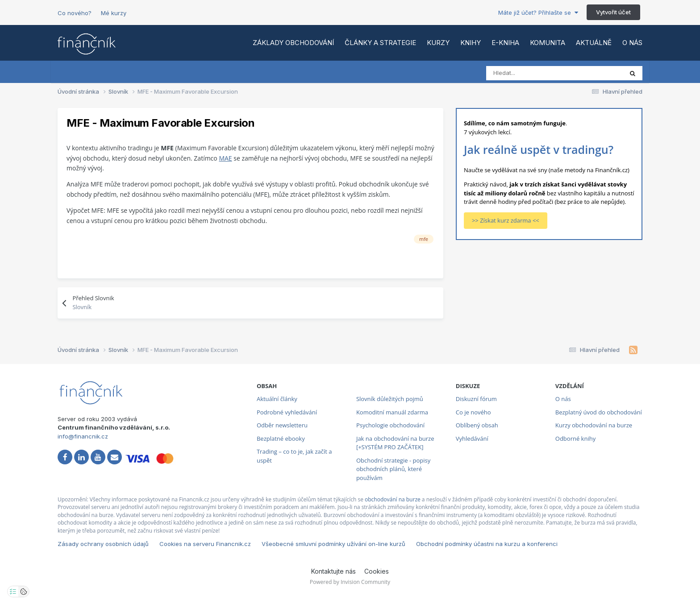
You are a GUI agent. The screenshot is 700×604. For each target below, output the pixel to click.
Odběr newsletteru (282, 425)
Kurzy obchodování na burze (594, 425)
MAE (225, 158)
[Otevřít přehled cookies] (24, 592)
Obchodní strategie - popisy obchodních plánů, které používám (393, 469)
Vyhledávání (472, 439)
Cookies (377, 571)
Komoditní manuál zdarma (392, 412)
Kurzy (438, 43)
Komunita (548, 43)
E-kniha (505, 43)
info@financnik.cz (83, 436)
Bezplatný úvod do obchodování (599, 412)
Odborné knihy (575, 439)
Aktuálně (594, 43)
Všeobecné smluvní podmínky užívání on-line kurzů (333, 544)
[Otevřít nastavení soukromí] (13, 592)
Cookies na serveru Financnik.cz (205, 544)
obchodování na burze (393, 499)
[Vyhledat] (526, 73)
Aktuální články (277, 399)
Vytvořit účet (613, 12)
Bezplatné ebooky (281, 439)
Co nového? (75, 13)
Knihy (471, 43)
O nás (632, 43)
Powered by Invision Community (350, 582)
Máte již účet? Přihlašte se (538, 12)
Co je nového (473, 412)
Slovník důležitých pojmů (390, 399)
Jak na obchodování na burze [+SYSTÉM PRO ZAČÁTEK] (395, 443)
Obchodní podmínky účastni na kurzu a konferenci (487, 544)
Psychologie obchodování (390, 425)
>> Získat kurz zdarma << (506, 220)
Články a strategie (380, 43)
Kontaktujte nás (333, 571)
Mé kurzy (114, 13)
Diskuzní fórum (476, 399)
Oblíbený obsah (477, 425)
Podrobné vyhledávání (287, 412)
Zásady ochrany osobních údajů (103, 544)
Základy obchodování (293, 43)
